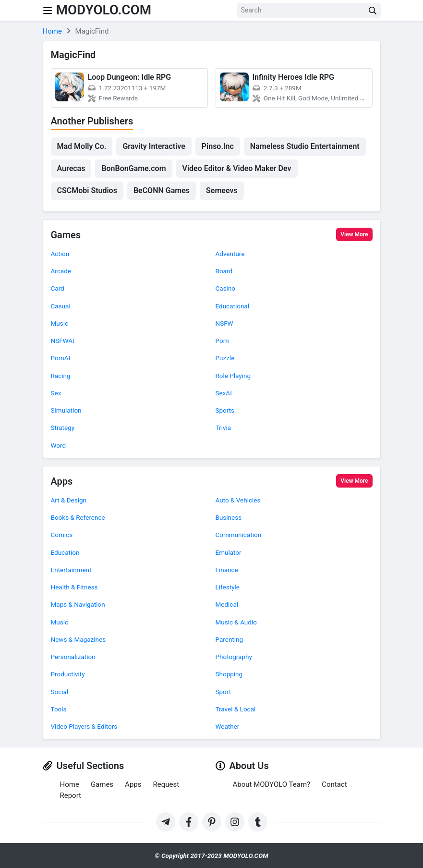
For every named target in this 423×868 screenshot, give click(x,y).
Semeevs (222, 190)
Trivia (224, 428)
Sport (224, 692)
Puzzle (225, 358)
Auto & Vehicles (238, 500)
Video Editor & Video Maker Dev (237, 168)
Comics (62, 535)
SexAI (224, 393)
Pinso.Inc (218, 146)
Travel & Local (236, 709)
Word (59, 445)
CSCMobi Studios (87, 190)
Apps (62, 482)
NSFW (224, 323)
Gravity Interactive (154, 146)
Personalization (73, 657)
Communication (239, 535)
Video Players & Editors (84, 726)
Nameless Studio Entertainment (305, 146)
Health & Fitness (74, 587)
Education (65, 552)
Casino (226, 288)
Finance (227, 570)
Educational (233, 306)
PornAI (61, 358)
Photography (234, 657)
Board (224, 271)
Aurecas (71, 168)
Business (229, 517)
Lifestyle (228, 587)
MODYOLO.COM (104, 10)
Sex (56, 393)
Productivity (68, 674)
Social (60, 692)
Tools (59, 709)
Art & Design (69, 500)
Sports (225, 410)
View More (354, 234)
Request (166, 784)
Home (70, 784)
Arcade (61, 271)
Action (60, 254)
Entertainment (71, 570)
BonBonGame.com (133, 168)
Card (58, 288)
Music (60, 323)
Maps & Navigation (78, 604)
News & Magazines (79, 639)
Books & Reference (78, 517)
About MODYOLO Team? (272, 784)
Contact (334, 784)
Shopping (229, 674)
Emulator (229, 552)
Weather (228, 726)
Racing (61, 376)
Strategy (63, 428)
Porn (222, 341)
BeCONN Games (162, 190)
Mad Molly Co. (82, 146)
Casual (61, 306)
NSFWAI (63, 341)
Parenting (230, 639)
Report (71, 795)
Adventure (230, 254)
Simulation (66, 410)
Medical (227, 604)
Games (66, 235)
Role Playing (233, 376)
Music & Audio (236, 622)
